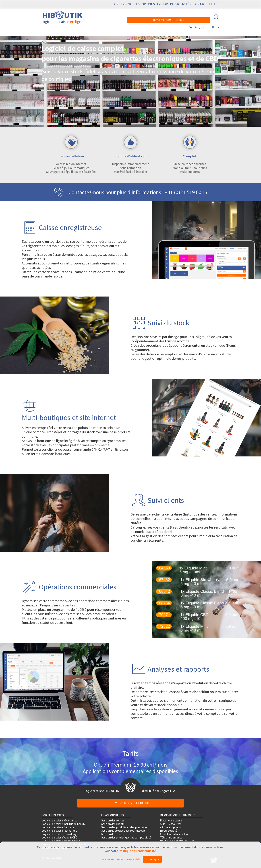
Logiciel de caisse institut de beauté (64, 824)
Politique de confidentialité (177, 841)
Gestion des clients (113, 824)
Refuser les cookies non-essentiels (121, 859)
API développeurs (171, 827)
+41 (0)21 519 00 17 (206, 27)
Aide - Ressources (171, 824)
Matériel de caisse (171, 820)
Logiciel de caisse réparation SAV (62, 841)
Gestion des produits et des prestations (125, 827)
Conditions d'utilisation (175, 834)
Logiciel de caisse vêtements (59, 820)
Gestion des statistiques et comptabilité (126, 837)
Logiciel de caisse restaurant (59, 831)
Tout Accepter (152, 859)
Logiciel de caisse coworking (59, 834)
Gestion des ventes (113, 820)
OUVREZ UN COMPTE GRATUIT (169, 20)
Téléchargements (171, 837)
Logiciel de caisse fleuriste (58, 827)
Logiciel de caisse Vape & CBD (60, 837)
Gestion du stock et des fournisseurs (123, 831)
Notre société (169, 831)
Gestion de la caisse (113, 834)
